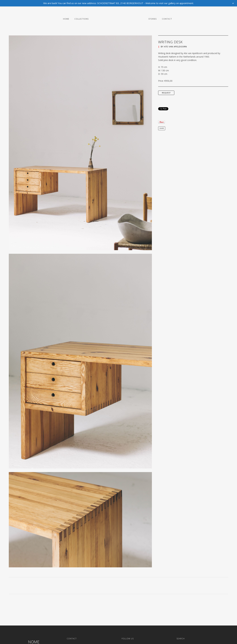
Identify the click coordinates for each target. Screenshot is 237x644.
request (166, 93)
